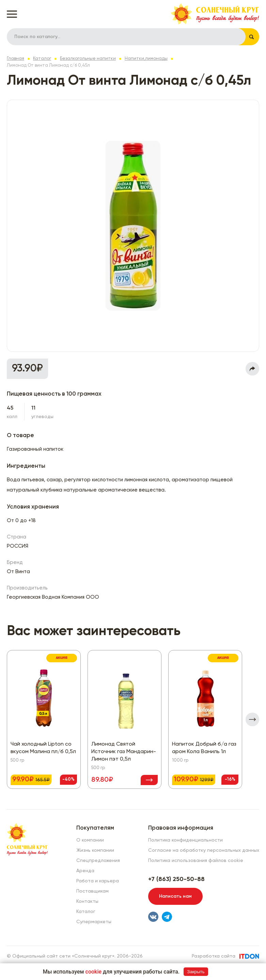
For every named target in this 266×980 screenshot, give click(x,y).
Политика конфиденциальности (185, 840)
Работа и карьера (98, 881)
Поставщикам (92, 891)
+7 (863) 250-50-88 (176, 879)
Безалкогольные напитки (88, 59)
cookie (94, 972)
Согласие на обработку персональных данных (204, 850)
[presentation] (252, 719)
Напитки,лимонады (146, 59)
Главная (15, 59)
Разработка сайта (214, 956)
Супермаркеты (94, 922)
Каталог (42, 59)
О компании (90, 840)
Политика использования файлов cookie (196, 861)
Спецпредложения (98, 861)
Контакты (87, 901)
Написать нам (175, 896)
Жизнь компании (95, 850)
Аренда (85, 871)
